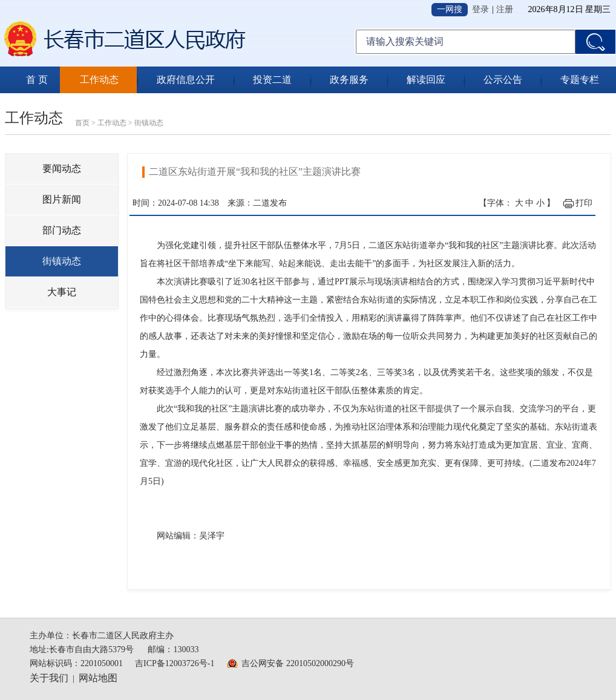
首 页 (37, 80)
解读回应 (426, 80)
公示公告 (503, 80)
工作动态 (99, 80)
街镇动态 (149, 123)
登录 (480, 9)
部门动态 (62, 230)
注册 (505, 9)
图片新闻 (62, 199)
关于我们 (49, 678)
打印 (584, 203)
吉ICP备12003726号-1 (175, 663)
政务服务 (349, 80)
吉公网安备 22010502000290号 (298, 663)
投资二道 (272, 80)
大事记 (62, 292)
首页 (82, 123)
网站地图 (98, 678)
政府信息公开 (186, 80)
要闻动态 (62, 168)
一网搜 (450, 9)
